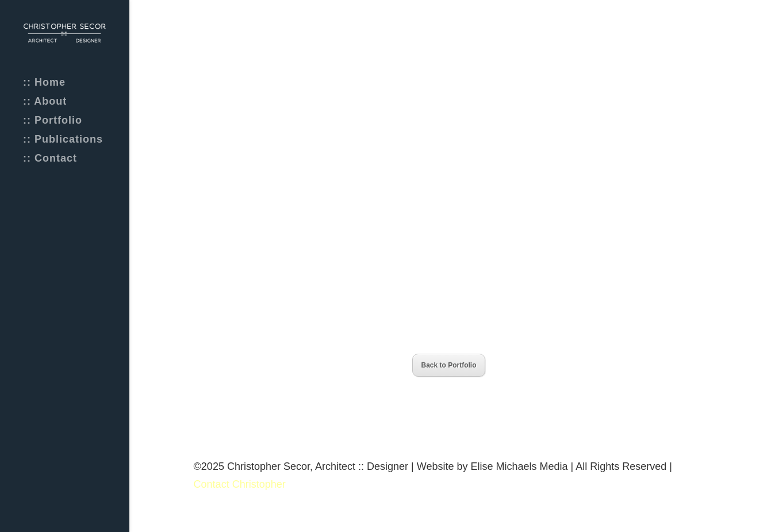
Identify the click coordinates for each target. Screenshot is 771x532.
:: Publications (63, 140)
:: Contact (50, 159)
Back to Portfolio (448, 365)
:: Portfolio (53, 121)
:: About (45, 102)
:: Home (44, 83)
